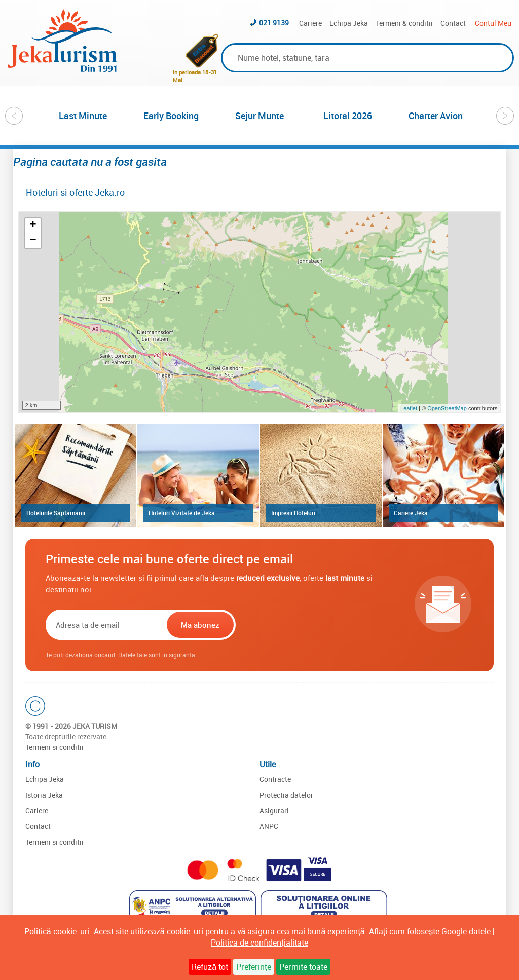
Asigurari (274, 811)
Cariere (310, 23)
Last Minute (83, 116)
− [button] (33, 241)
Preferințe (253, 967)
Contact (453, 23)
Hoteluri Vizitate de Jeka (182, 513)
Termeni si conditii (54, 747)
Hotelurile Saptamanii (56, 513)
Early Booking (171, 116)
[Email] (105, 625)
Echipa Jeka (349, 23)
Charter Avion (436, 116)
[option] (83, 116)
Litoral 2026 (348, 116)
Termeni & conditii (404, 23)
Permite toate (303, 967)
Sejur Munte (259, 116)
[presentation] (303, 625)
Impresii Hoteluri (293, 513)
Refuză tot (210, 967)
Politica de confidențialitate (259, 943)
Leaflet (409, 408)
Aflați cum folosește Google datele (430, 931)
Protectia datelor (286, 795)
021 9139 (274, 23)
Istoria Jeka (44, 795)
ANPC (269, 826)
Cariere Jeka (411, 513)
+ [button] (33, 225)
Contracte (275, 779)
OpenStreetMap (448, 408)
